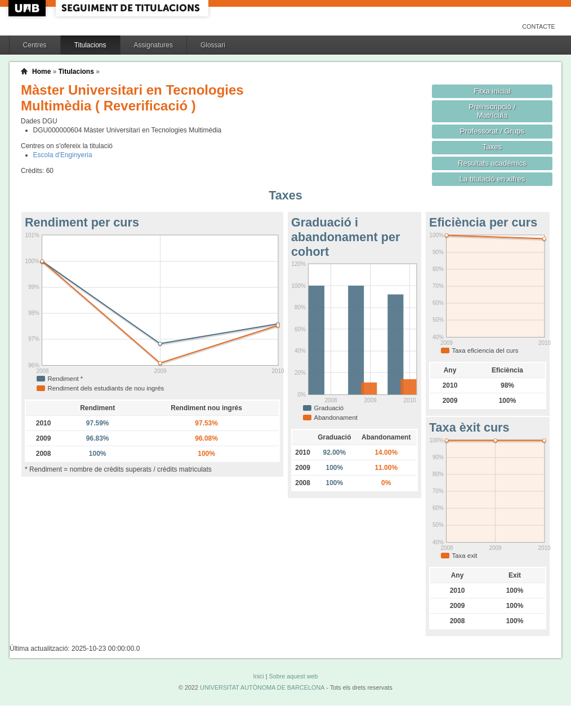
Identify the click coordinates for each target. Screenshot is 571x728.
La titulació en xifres (492, 179)
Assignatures (153, 45)
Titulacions (90, 45)
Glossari (213, 45)
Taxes (492, 147)
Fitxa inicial (492, 91)
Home (41, 72)
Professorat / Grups (492, 131)
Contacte (539, 26)
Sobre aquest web (293, 676)
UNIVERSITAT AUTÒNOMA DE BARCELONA (262, 687)
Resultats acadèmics (492, 163)
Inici (258, 676)
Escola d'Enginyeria (63, 155)
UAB (28, 8)
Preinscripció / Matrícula (492, 111)
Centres (35, 45)
